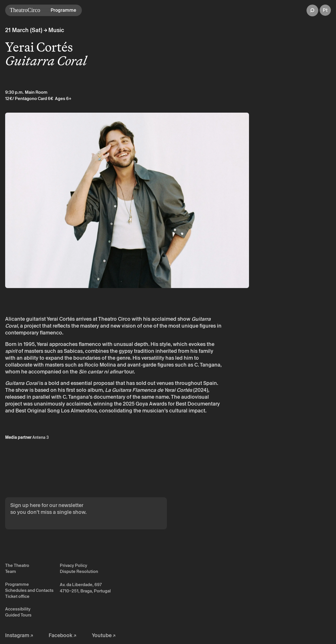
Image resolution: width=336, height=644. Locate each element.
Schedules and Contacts (29, 590)
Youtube (104, 635)
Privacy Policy (74, 565)
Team (11, 571)
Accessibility (18, 609)
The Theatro (17, 565)
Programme (17, 584)
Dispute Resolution (79, 571)
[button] (312, 10)
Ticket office (17, 596)
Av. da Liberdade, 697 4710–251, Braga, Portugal (85, 588)
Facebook (62, 635)
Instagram (19, 635)
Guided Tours (18, 615)
